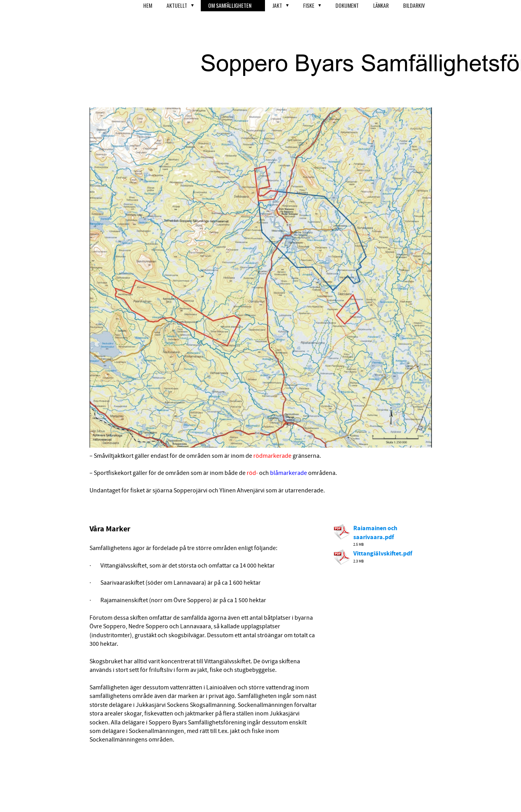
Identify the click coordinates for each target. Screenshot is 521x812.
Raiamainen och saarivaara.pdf (375, 533)
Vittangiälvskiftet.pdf (383, 554)
